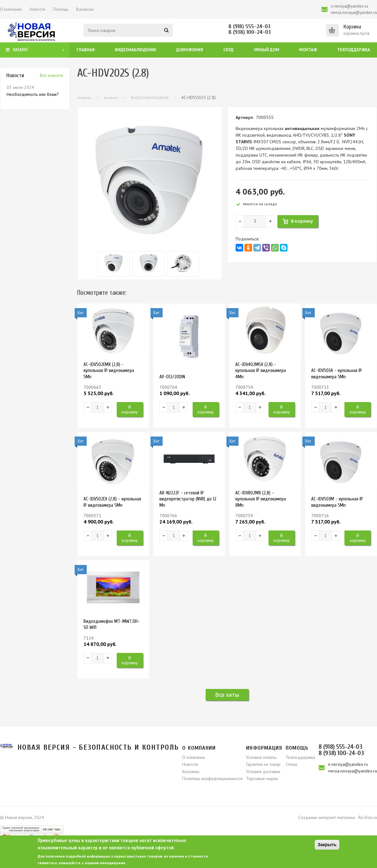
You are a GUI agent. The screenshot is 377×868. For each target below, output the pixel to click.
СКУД (229, 50)
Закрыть (327, 845)
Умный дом (267, 50)
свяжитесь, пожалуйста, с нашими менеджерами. (82, 863)
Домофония (190, 50)
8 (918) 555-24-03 (249, 26)
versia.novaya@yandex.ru (354, 12)
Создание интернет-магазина (327, 817)
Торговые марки (262, 778)
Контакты (191, 772)
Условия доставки (263, 772)
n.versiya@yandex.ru (349, 6)
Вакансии (85, 9)
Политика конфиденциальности (212, 778)
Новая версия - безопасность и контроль (98, 747)
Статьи (291, 764)
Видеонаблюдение (136, 50)
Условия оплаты (261, 757)
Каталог (111, 98)
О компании (11, 9)
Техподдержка (354, 50)
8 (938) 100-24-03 (250, 32)
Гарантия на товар (263, 764)
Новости (37, 9)
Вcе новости (52, 75)
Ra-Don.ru (368, 817)
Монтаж (308, 50)
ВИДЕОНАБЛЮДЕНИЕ (150, 98)
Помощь (61, 9)
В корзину (130, 409)
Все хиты (227, 695)
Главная (86, 50)
